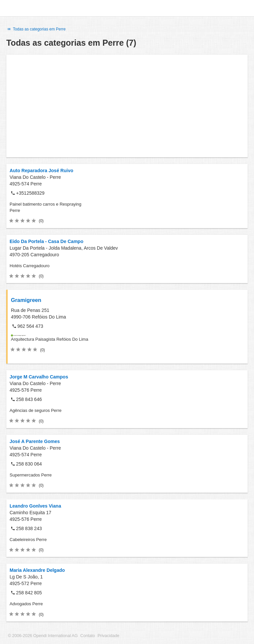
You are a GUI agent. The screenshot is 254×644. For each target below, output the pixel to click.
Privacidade (108, 636)
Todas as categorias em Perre (36, 29)
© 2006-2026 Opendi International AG (43, 636)
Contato (88, 636)
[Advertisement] (127, 106)
